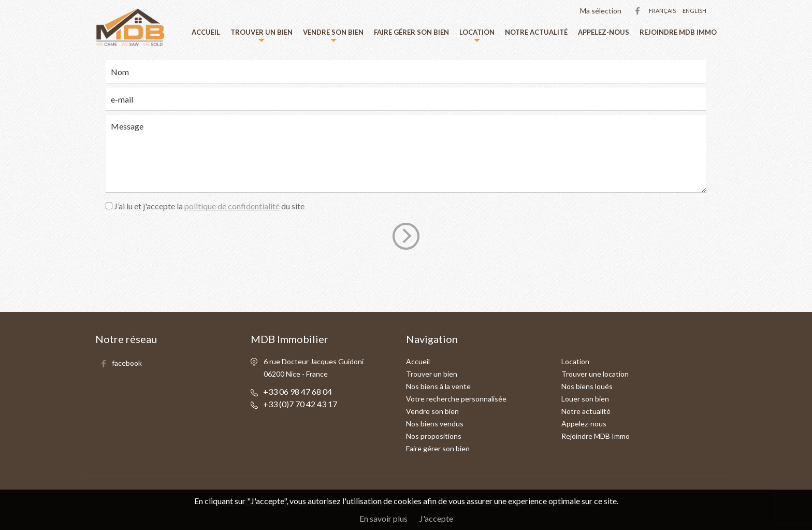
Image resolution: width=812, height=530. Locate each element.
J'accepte (436, 518)
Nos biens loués (587, 386)
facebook (637, 11)
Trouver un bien (262, 32)
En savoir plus (383, 518)
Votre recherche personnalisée (456, 399)
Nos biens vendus (435, 424)
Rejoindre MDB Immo (678, 32)
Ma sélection (601, 11)
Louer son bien (585, 399)
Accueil (206, 32)
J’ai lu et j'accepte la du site (209, 206)
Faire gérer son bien (411, 32)
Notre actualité (536, 32)
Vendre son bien (333, 32)
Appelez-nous (604, 32)
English (694, 11)
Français (662, 11)
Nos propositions (434, 436)
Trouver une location (595, 374)
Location (477, 32)
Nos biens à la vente (438, 386)
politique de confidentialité (232, 206)
